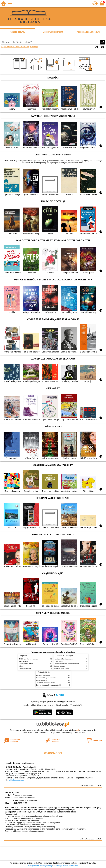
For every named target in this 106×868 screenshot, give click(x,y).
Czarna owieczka (42, 680)
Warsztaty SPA (12, 792)
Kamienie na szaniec (25, 668)
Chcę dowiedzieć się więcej (40, 865)
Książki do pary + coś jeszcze (19, 763)
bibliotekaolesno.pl (17, 780)
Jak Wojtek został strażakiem (46, 683)
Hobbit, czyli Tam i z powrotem (28, 659)
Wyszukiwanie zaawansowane (15, 46)
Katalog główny (17, 32)
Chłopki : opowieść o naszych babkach (66, 664)
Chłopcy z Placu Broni (26, 664)
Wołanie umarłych (60, 666)
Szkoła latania (23, 661)
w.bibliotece (72, 730)
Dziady (21, 666)
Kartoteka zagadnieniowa (88, 32)
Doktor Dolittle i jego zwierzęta (46, 678)
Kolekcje (34, 46)
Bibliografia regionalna (53, 32)
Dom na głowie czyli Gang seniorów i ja (49, 685)
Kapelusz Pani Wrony (43, 676)
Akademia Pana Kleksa (61, 668)
